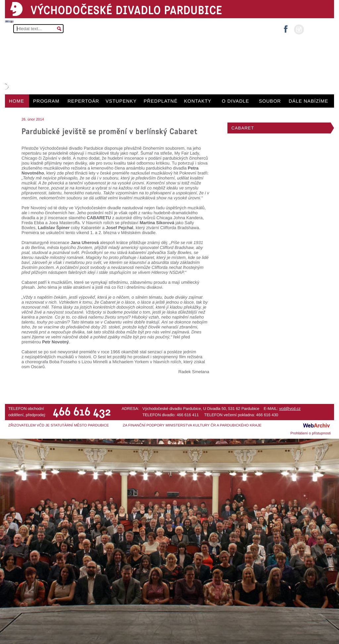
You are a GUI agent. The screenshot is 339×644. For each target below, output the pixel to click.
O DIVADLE (236, 101)
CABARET (243, 128)
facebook (286, 27)
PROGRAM (46, 101)
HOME (17, 101)
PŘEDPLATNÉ (161, 101)
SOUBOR (270, 101)
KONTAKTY (198, 101)
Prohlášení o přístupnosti (311, 433)
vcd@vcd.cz (290, 409)
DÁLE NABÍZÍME (309, 101)
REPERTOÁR (83, 101)
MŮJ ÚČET (318, 29)
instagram (299, 29)
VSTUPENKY (121, 101)
